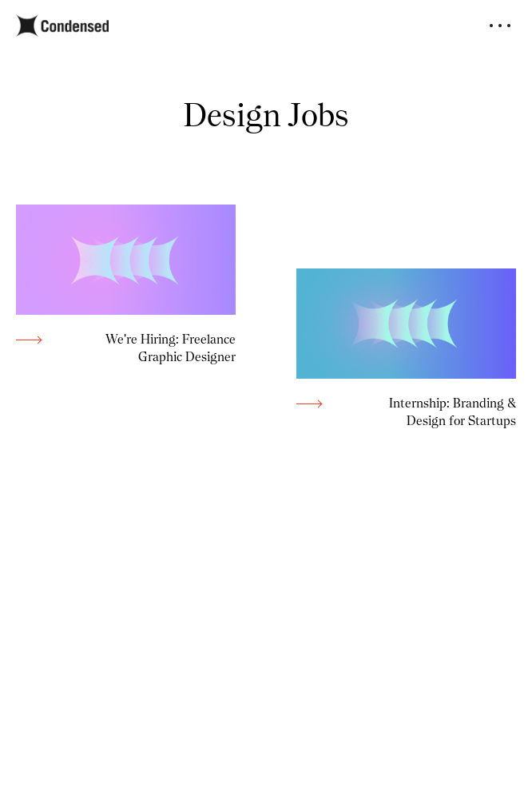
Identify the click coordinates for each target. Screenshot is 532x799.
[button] (500, 26)
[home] (62, 26)
